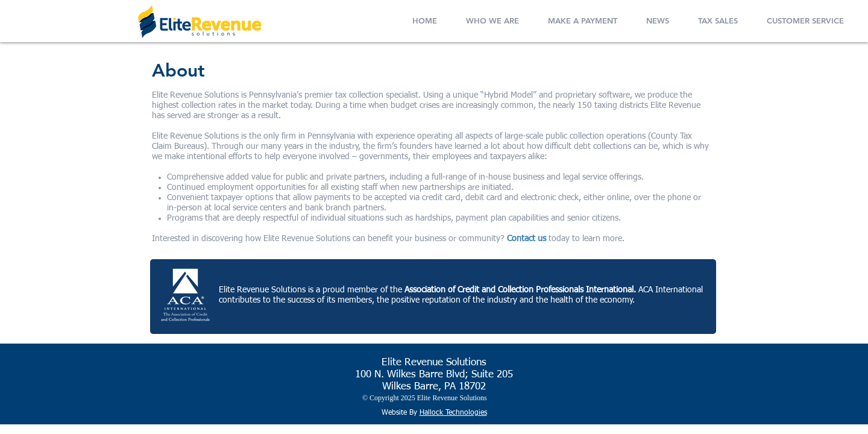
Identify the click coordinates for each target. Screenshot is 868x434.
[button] (492, 18)
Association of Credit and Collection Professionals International (519, 290)
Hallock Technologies (453, 413)
